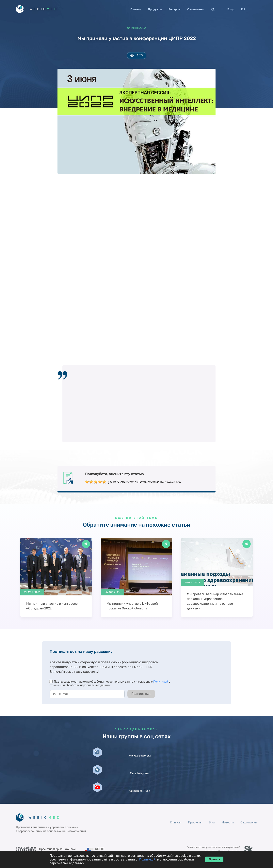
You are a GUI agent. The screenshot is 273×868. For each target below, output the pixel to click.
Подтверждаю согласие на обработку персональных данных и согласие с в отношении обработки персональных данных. (110, 685)
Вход (231, 9)
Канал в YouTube (217, 770)
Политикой (161, 683)
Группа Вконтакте (56, 770)
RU (243, 9)
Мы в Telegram (136, 769)
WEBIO (50, 10)
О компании (195, 9)
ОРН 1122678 (230, 837)
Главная (136, 9)
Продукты (155, 9)
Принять (214, 859)
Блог (209, 804)
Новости (226, 804)
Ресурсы (175, 9)
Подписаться (141, 695)
